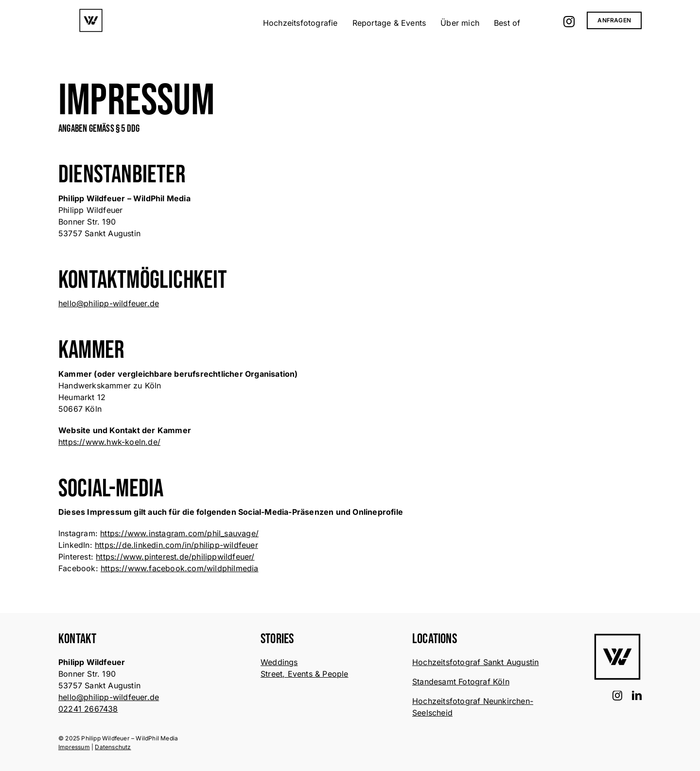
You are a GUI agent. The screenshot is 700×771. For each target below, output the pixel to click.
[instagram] (617, 696)
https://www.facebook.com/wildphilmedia (180, 568)
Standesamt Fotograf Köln (461, 682)
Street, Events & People (305, 674)
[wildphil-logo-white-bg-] (91, 12)
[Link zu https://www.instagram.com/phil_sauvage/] (569, 21)
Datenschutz (113, 747)
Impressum (74, 747)
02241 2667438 (88, 709)
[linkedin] (637, 696)
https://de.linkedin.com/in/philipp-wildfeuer (176, 545)
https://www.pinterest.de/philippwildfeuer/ (175, 557)
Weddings (279, 662)
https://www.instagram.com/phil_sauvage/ (179, 533)
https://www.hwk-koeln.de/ (109, 442)
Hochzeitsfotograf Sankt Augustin (475, 662)
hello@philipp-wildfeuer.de (109, 303)
